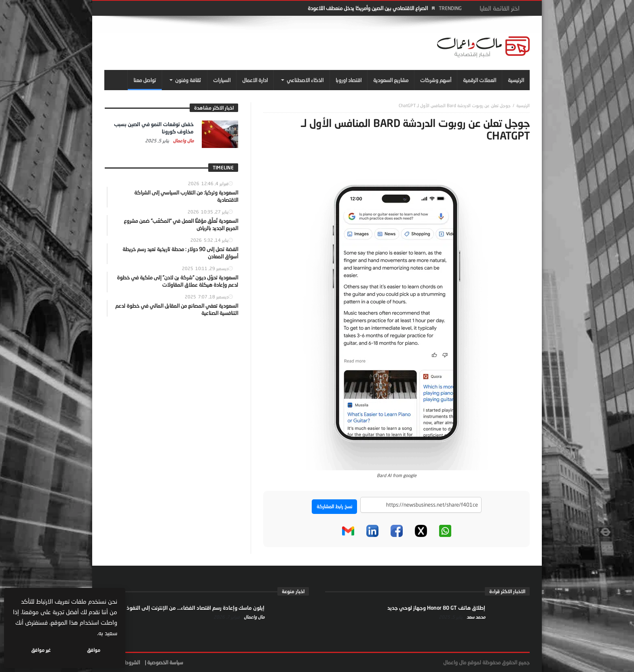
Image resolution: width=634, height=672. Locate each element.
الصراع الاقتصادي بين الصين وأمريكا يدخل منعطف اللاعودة (368, 8)
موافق (94, 650)
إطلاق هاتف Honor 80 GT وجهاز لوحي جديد (436, 608)
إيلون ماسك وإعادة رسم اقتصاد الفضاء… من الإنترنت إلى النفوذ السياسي (185, 608)
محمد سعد (475, 617)
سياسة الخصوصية (165, 662)
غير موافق (41, 650)
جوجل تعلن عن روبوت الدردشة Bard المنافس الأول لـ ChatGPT (455, 105)
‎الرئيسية (523, 105)
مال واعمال (183, 141)
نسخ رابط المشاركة (334, 506)
